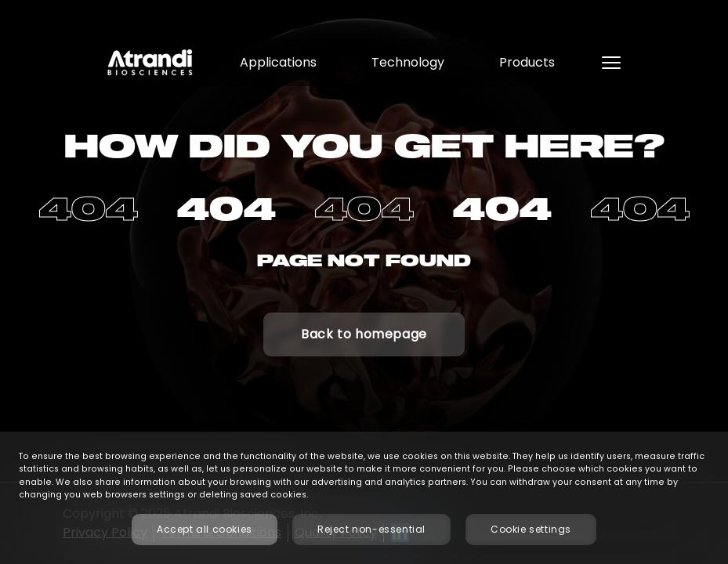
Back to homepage (364, 334)
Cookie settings (531, 529)
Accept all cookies (205, 529)
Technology (408, 62)
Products (527, 62)
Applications (278, 62)
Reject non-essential (371, 529)
